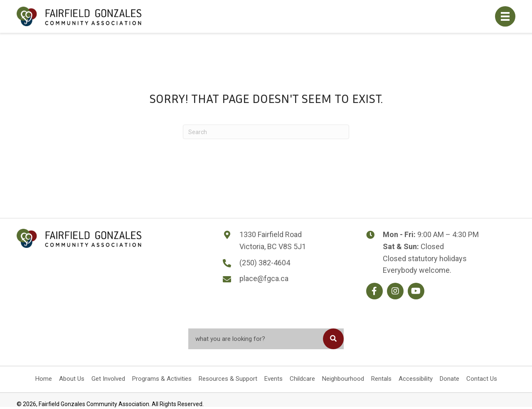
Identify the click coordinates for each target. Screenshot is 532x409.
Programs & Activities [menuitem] (162, 379)
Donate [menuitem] (449, 379)
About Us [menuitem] (72, 379)
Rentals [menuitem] (381, 379)
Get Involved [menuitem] (108, 379)
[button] (374, 291)
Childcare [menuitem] (302, 379)
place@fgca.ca (264, 278)
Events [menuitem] (273, 379)
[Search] (266, 132)
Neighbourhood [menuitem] (343, 379)
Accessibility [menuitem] (416, 379)
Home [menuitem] (44, 379)
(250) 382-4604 (265, 263)
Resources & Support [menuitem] (228, 379)
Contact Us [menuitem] (482, 379)
